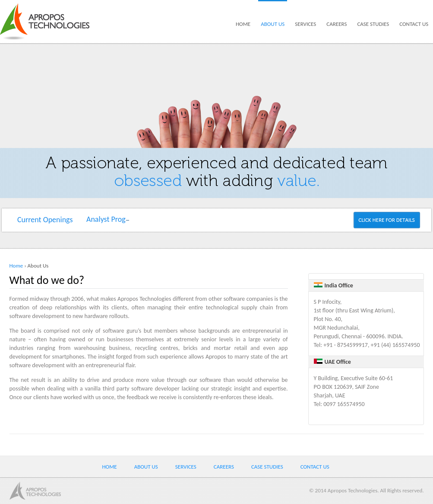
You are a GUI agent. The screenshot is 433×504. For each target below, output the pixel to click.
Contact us (414, 24)
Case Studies (373, 24)
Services (305, 24)
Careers (337, 24)
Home (243, 24)
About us (273, 24)
